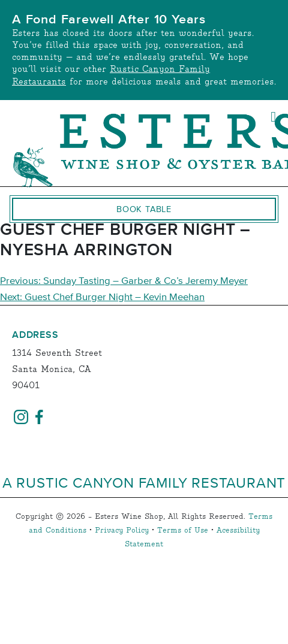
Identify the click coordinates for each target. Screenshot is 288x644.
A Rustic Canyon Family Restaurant (144, 482)
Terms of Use (183, 530)
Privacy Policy (122, 530)
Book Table (144, 209)
